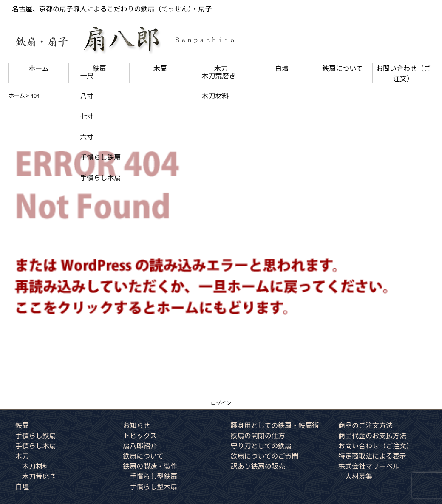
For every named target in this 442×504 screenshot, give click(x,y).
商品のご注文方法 (365, 425)
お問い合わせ (403, 73)
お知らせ (136, 425)
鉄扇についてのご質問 (265, 456)
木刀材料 (36, 466)
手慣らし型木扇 (153, 486)
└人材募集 (355, 476)
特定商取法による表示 (372, 456)
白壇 (282, 68)
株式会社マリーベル (369, 466)
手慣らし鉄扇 (36, 435)
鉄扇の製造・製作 (150, 466)
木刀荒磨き (39, 476)
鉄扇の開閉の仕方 (258, 435)
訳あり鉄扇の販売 (258, 466)
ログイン (221, 403)
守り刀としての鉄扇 (261, 445)
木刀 (221, 68)
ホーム (39, 68)
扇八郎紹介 (140, 445)
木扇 (160, 68)
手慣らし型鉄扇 (153, 476)
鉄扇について (343, 68)
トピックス (140, 435)
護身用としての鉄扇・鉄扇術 (275, 425)
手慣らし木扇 (36, 445)
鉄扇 (99, 68)
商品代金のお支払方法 (372, 435)
